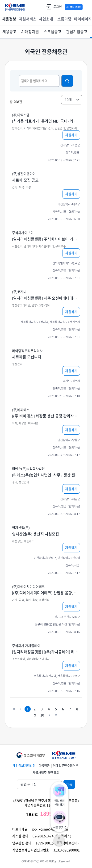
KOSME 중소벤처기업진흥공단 (15, 7)
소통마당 (64, 19)
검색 (67, 81)
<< (14, 709)
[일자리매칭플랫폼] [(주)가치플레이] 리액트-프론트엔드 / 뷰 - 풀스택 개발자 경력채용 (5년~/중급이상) (46, 652)
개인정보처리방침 (24, 766)
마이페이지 (83, 19)
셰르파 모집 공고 (25, 180)
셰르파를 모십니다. (27, 357)
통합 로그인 (76, 7)
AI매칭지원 (30, 32)
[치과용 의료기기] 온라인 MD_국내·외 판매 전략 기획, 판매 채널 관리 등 (46, 121)
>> (56, 715)
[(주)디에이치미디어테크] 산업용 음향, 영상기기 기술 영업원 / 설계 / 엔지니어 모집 (46, 593)
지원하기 (71, 135)
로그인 (53, 7)
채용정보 (9, 19)
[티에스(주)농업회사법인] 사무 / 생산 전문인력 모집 (46, 475)
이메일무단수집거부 (66, 766)
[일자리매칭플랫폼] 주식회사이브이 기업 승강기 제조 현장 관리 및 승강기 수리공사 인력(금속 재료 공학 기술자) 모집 (46, 239)
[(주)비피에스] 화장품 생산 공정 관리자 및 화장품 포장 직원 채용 (46, 416)
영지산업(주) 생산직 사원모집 (36, 534)
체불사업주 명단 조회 (46, 773)
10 (42, 715)
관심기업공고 (77, 32)
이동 (69, 784)
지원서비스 (28, 19)
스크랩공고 (52, 32)
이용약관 (44, 766)
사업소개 (46, 19)
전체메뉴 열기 (86, 7)
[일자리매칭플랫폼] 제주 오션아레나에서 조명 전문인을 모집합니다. (46, 298)
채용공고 (9, 32)
